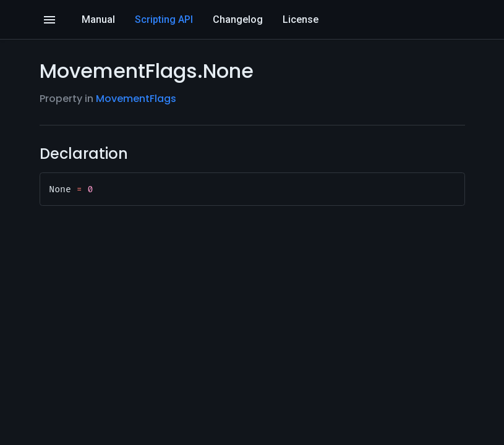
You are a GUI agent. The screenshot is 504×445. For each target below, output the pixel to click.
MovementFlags (136, 99)
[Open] (49, 20)
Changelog (238, 19)
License (301, 19)
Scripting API (164, 19)
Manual (98, 19)
